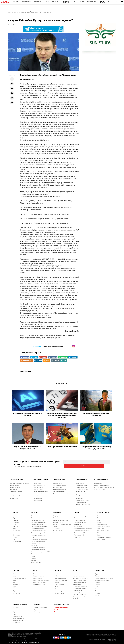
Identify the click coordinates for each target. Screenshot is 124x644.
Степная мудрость (102, 523)
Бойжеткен (58, 575)
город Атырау (14, 493)
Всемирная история (80, 517)
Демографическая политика (39, 525)
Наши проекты (17, 530)
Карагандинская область (41, 490)
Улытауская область (39, 493)
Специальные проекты (80, 581)
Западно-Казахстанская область (20, 482)
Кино (14, 581)
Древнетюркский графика (82, 530)
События (98, 581)
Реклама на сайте (14, 641)
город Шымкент (80, 490)
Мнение (15, 527)
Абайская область (100, 488)
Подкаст (97, 583)
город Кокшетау (38, 486)
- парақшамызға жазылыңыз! (48, 346)
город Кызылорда (81, 501)
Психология (16, 606)
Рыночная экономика (59, 517)
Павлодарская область (59, 488)
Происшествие (92, 2)
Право (33, 553)
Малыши (76, 573)
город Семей (98, 482)
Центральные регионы (41, 478)
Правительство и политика (39, 530)
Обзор (97, 586)
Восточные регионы (101, 478)
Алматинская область (82, 484)
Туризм (55, 525)
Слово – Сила (101, 527)
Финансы (56, 532)
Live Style (58, 569)
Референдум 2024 (36, 561)
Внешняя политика (36, 517)
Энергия (15, 613)
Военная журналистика (61, 590)
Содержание (16, 621)
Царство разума (17, 615)
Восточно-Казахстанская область (104, 486)
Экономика (56, 2)
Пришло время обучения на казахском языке (62, 447)
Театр (14, 579)
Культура (16, 569)
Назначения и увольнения (38, 540)
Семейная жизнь (60, 583)
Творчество (100, 515)
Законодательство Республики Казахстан (82, 597)
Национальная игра (39, 575)
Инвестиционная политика (39, 521)
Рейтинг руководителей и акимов (41, 532)
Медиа (15, 590)
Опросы (15, 536)
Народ (75, 2)
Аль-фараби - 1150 (79, 534)
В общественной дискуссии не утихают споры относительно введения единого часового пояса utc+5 (62, 416)
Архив (14, 538)
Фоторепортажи (59, 592)
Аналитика (56, 527)
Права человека (36, 542)
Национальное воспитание (41, 579)
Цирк (14, 586)
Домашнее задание (60, 577)
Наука (14, 611)
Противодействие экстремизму (104, 577)
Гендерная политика (37, 523)
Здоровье (98, 573)
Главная (10, 12)
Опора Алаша (101, 538)
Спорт (82, 2)
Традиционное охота (39, 583)
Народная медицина (40, 609)
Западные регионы (17, 478)
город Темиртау (38, 497)
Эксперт (15, 532)
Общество (16, 519)
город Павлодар (57, 486)
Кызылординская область (83, 503)
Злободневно (26, 2)
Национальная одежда (40, 581)
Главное (33, 557)
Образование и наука (20, 603)
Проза (99, 519)
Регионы (98, 592)
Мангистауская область (17, 486)
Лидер (97, 575)
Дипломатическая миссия (39, 548)
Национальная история (81, 515)
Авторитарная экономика (61, 519)
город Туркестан (80, 495)
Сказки (99, 534)
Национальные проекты (38, 546)
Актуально (38, 2)
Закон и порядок (103, 2)
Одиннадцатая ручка (103, 530)
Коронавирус (38, 611)
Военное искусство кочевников (83, 527)
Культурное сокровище (103, 525)
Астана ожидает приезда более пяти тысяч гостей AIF (28, 415)
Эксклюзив (98, 590)
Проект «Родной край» (80, 579)
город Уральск (14, 484)
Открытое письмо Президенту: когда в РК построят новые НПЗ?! (28, 448)
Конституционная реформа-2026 (41, 551)
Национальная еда (39, 577)
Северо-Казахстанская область (62, 493)
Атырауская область (16, 490)
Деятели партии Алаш (80, 521)
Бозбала (57, 573)
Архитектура (16, 592)
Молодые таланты (78, 575)
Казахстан (16, 515)
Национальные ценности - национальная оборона (81, 586)
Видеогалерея (77, 583)
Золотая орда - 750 (80, 532)
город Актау (14, 488)
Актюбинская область (17, 495)
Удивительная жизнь (19, 617)
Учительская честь (18, 619)
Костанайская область (59, 484)
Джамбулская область (82, 499)
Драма (99, 521)
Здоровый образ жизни (40, 606)
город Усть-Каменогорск (101, 484)
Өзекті (15, 12)
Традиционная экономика (61, 515)
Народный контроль (59, 521)
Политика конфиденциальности (30, 641)
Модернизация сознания (104, 536)
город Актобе (14, 497)
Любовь (57, 581)
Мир (14, 517)
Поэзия (99, 517)
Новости (16, 2)
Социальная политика (37, 527)
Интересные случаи (60, 588)
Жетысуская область (82, 488)
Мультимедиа (17, 534)
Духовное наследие (66, 2)
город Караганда (38, 488)
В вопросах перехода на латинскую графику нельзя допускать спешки (96, 448)
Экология (98, 594)
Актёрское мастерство (19, 577)
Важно (47, 2)
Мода (56, 586)
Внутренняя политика (37, 515)
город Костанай (57, 482)
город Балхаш (38, 499)
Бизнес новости (58, 530)
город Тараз (79, 497)
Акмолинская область (40, 484)
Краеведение (78, 525)
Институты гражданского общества (38, 535)
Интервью (16, 525)
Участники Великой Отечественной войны (79, 593)
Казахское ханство (80, 519)
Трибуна (33, 559)
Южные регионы (81, 478)
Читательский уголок (61, 579)
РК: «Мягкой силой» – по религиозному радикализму (96, 415)
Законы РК (34, 544)
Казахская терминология (102, 579)
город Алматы (80, 482)
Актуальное (16, 521)
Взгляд (97, 588)
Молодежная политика (38, 519)
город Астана (37, 482)
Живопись (16, 573)
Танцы (14, 575)
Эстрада (15, 588)
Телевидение (16, 583)
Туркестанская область (82, 493)
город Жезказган (38, 495)
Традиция (36, 573)
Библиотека (100, 532)
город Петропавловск (59, 490)
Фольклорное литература (81, 577)
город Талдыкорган (81, 486)
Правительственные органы (39, 538)
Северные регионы (59, 478)
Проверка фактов (78, 589)
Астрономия (16, 609)
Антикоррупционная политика (62, 523)
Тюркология (77, 523)
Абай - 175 (77, 536)
